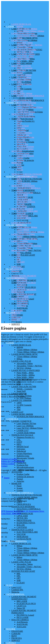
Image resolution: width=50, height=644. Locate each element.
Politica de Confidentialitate (13, 461)
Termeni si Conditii (9, 459)
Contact (4, 466)
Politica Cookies (8, 464)
